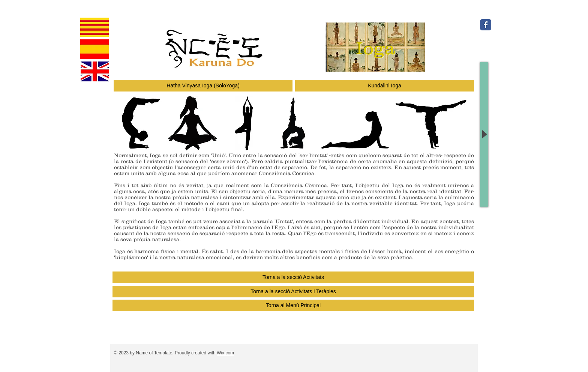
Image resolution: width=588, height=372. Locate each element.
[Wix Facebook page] (486, 25)
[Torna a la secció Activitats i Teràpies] (293, 292)
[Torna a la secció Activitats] (293, 277)
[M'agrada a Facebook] (527, 40)
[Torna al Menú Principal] (293, 305)
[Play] (484, 134)
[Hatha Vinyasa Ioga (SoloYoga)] (203, 86)
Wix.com (225, 353)
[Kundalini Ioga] (385, 86)
